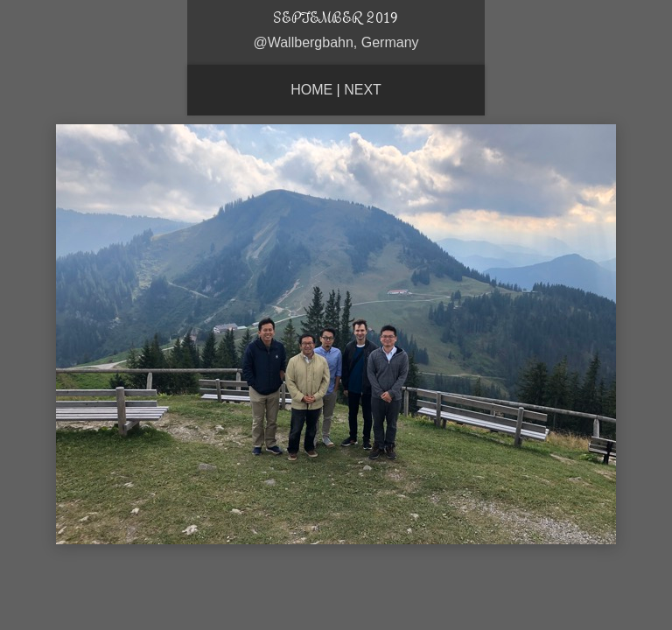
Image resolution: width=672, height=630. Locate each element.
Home (311, 90)
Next (363, 90)
